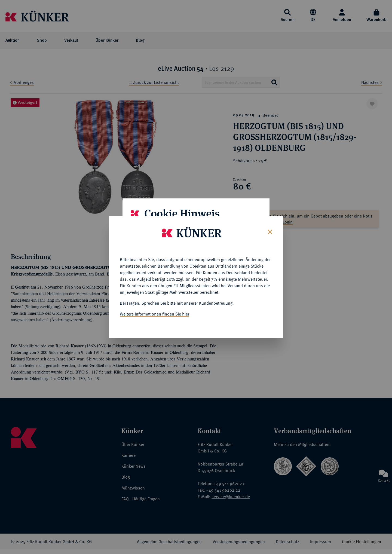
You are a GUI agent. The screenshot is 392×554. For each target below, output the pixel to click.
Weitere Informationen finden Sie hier (154, 313)
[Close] (269, 231)
